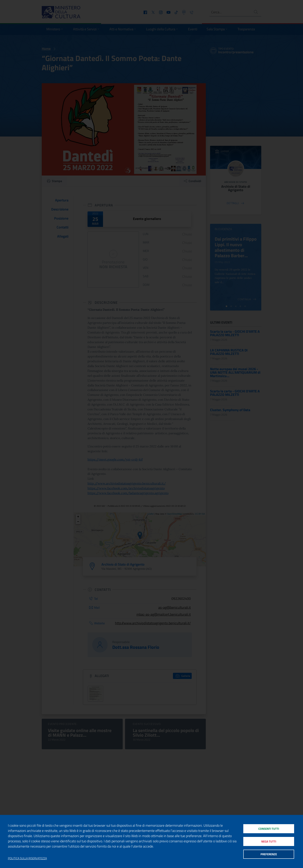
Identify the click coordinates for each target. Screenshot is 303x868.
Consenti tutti (269, 829)
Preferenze (269, 854)
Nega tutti (269, 841)
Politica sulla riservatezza (27, 858)
